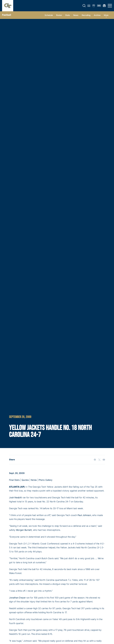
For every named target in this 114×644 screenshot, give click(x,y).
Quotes (25, 480)
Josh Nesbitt (15, 497)
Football (7, 15)
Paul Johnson (84, 515)
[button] (84, 6)
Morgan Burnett (24, 530)
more (106, 15)
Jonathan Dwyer (17, 598)
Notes (34, 480)
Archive (97, 15)
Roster (59, 15)
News (76, 15)
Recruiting (86, 15)
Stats (68, 15)
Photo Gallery (46, 480)
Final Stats (14, 480)
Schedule (49, 15)
